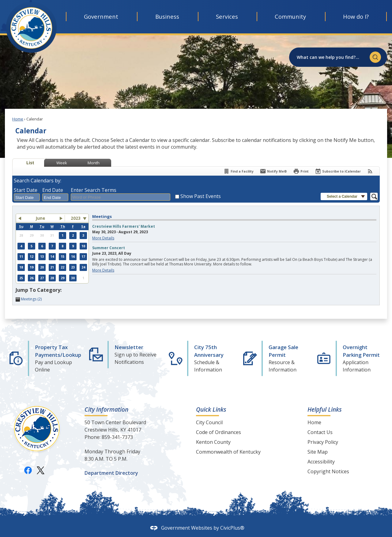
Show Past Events (201, 196)
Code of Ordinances (219, 432)
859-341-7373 (117, 437)
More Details (103, 238)
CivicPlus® (232, 528)
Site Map (318, 452)
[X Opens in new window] (41, 470)
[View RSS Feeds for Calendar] (370, 171)
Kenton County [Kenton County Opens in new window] (213, 442)
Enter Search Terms (94, 190)
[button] (375, 57)
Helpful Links (325, 409)
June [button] (40, 218)
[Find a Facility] (238, 171)
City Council (209, 422)
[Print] (301, 171)
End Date (53, 190)
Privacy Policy (323, 442)
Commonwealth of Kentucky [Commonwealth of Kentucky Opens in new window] (228, 452)
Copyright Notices (328, 471)
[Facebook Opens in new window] (28, 470)
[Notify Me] (273, 171)
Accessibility (321, 462)
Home (18, 119)
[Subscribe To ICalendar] (338, 171)
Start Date (26, 190)
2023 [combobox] (76, 218)
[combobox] (27, 197)
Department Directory (111, 473)
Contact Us (320, 432)
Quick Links (211, 409)
